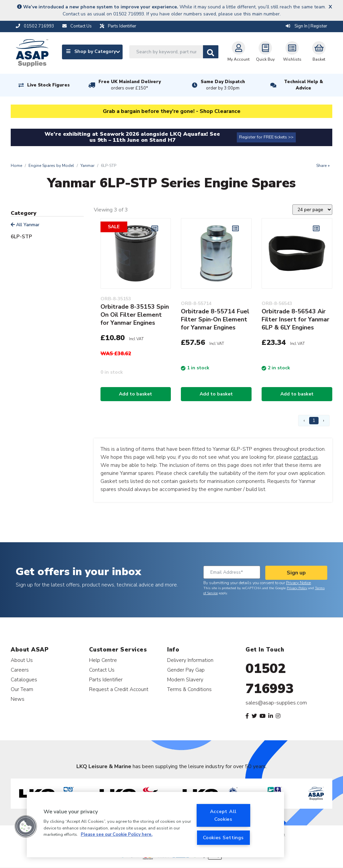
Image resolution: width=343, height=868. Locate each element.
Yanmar (87, 166)
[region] (155, 825)
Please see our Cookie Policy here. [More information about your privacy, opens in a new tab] (117, 834)
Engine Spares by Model (51, 166)
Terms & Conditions (189, 689)
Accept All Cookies (223, 815)
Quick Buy (265, 52)
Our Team (22, 689)
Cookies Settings (223, 838)
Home (16, 166)
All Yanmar (25, 225)
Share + (323, 166)
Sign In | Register (306, 26)
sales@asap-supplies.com (276, 703)
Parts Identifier (106, 679)
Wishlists (292, 52)
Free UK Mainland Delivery (130, 85)
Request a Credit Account (119, 689)
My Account (238, 52)
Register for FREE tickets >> (266, 137)
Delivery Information (190, 660)
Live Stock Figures (48, 85)
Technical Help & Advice (303, 85)
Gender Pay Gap (186, 670)
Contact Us (102, 670)
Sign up (296, 573)
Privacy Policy (297, 588)
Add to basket (135, 394)
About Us (22, 660)
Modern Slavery (185, 679)
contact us (306, 457)
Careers (20, 670)
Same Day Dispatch (223, 85)
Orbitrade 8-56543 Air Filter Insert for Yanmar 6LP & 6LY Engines (295, 319)
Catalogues (24, 679)
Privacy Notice (298, 583)
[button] (26, 826)
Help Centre (103, 660)
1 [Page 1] (314, 420)
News (18, 699)
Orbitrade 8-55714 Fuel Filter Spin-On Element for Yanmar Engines (215, 319)
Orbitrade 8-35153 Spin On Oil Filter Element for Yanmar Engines (135, 315)
